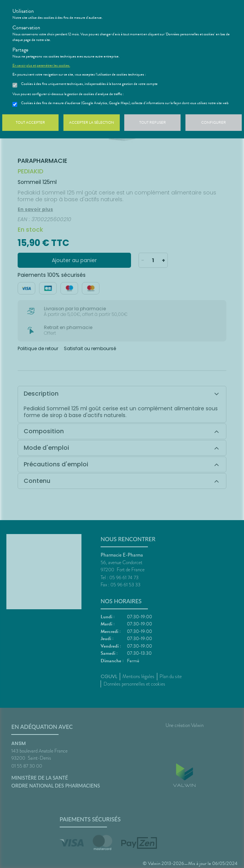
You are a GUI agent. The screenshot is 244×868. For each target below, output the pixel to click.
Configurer (214, 122)
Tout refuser (153, 122)
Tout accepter (30, 122)
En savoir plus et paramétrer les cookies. (41, 65)
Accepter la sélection (92, 122)
